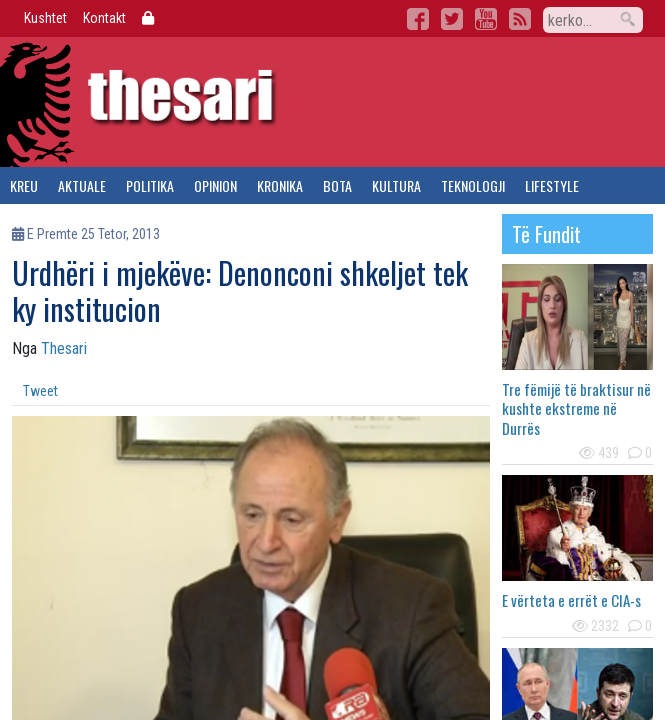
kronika (280, 185)
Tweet (40, 391)
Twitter (452, 19)
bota (337, 185)
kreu (24, 185)
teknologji (473, 185)
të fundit (546, 234)
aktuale (82, 185)
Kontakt (104, 18)
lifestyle (552, 185)
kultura (396, 185)
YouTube (486, 19)
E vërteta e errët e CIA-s (571, 600)
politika (150, 185)
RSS (520, 19)
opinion (215, 185)
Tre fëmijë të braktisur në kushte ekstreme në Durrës (576, 408)
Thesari (64, 348)
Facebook (418, 19)
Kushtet (45, 18)
